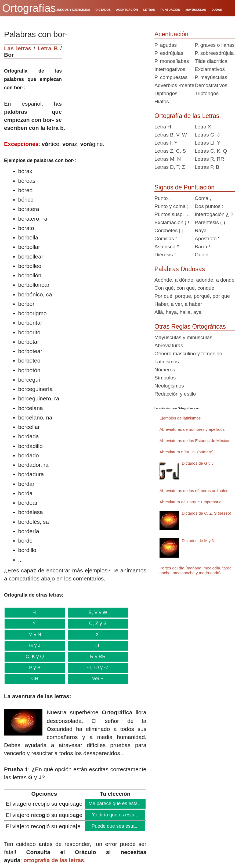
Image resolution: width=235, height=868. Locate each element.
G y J (34, 645)
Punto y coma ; (171, 206)
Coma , (203, 198)
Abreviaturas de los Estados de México (194, 441)
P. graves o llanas (215, 45)
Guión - (203, 255)
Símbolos (165, 378)
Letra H (163, 127)
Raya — (204, 230)
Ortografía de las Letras (187, 116)
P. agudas (166, 45)
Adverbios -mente (174, 85)
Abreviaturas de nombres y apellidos (192, 429)
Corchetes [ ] (169, 230)
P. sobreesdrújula (214, 53)
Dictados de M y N (198, 541)
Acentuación (171, 34)
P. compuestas (171, 77)
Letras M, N (168, 159)
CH (34, 679)
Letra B (48, 48)
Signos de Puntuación (185, 187)
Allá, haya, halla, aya (178, 312)
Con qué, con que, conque (184, 288)
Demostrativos (211, 85)
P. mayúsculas (211, 77)
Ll (96, 645)
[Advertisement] (106, 78)
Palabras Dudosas (180, 269)
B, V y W (96, 612)
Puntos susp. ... (172, 214)
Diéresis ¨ (165, 255)
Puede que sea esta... (115, 826)
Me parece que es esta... (115, 804)
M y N (34, 634)
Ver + (96, 679)
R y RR (96, 657)
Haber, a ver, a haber (178, 304)
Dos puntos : (209, 206)
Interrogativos (170, 69)
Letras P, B (207, 167)
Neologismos (169, 386)
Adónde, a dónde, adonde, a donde (194, 280)
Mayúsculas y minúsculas (183, 337)
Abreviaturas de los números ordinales (194, 491)
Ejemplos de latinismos (180, 418)
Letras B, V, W (171, 135)
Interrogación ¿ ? (214, 214)
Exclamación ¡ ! (172, 222)
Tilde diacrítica (211, 61)
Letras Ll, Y (208, 143)
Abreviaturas (169, 345)
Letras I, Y (166, 143)
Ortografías (29, 8)
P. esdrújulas (169, 53)
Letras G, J (207, 135)
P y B (34, 668)
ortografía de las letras (54, 860)
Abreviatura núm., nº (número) (187, 452)
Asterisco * (167, 247)
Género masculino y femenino (188, 354)
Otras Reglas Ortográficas (190, 327)
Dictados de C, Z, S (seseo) (207, 513)
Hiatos (162, 101)
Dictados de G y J (198, 463)
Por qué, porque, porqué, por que (192, 296)
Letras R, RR (209, 159)
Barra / (202, 247)
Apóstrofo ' (207, 238)
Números (165, 370)
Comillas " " (167, 238)
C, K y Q (34, 657)
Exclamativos (210, 69)
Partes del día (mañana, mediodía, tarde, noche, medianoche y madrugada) (196, 570)
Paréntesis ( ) (210, 222)
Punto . (162, 198)
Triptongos (207, 93)
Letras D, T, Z (170, 167)
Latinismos (167, 362)
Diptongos (166, 93)
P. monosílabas (172, 61)
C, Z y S (96, 623)
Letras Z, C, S (170, 151)
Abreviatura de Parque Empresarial (191, 502)
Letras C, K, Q (211, 151)
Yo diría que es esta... (115, 815)
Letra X (203, 127)
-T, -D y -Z (96, 668)
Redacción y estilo (175, 394)
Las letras (18, 48)
